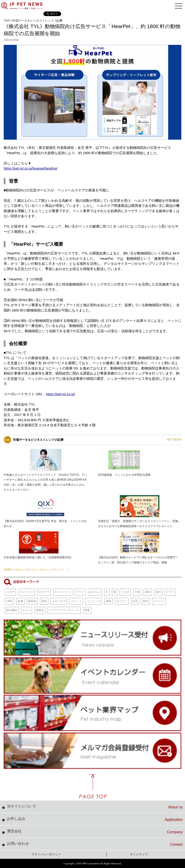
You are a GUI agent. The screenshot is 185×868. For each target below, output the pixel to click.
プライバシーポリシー (46, 854)
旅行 (158, 592)
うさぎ (125, 592)
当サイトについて (95, 807)
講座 (108, 601)
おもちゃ (95, 592)
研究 (146, 601)
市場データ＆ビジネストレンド (33, 21)
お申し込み (95, 819)
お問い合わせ (95, 844)
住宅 (135, 601)
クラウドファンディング (64, 610)
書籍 (148, 592)
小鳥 (137, 592)
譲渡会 (40, 610)
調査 (87, 610)
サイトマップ (139, 854)
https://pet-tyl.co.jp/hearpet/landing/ (30, 168)
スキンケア (59, 601)
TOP (7, 21)
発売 (44, 601)
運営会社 (95, 832)
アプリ (170, 592)
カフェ (26, 610)
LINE (9, 601)
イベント (76, 601)
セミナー (44, 592)
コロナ (10, 592)
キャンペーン (63, 592)
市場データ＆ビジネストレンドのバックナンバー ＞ (37, 570)
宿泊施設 (12, 610)
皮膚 (20, 601)
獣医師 (32, 601)
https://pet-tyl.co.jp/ (60, 394)
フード (80, 592)
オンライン (26, 592)
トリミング (94, 601)
